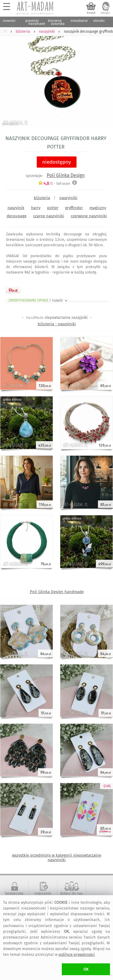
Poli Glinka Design (66, 175)
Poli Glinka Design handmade (57, 592)
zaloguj (105, 13)
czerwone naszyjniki (89, 216)
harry (36, 208)
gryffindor (74, 208)
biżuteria (42, 198)
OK (86, 969)
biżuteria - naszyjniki (57, 324)
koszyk (91, 13)
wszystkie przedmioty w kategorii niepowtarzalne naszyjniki (57, 857)
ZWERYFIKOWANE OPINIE (38, 300)
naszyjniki (68, 198)
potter (53, 208)
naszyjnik (16, 208)
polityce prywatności (77, 954)
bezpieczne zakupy (14, 896)
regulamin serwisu (43, 896)
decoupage (17, 216)
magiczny (98, 208)
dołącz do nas (71, 893)
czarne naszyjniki (49, 216)
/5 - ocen (54, 184)
